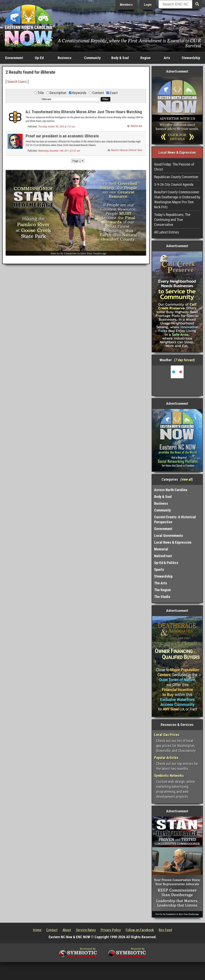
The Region (162, 590)
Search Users (17, 82)
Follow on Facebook (140, 930)
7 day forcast (185, 360)
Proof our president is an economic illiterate (62, 136)
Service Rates (86, 930)
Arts (167, 58)
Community (92, 58)
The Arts (161, 583)
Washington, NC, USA (177, 380)
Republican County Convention (176, 177)
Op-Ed (39, 58)
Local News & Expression (173, 542)
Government (14, 58)
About (67, 930)
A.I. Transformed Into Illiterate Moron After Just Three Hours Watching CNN (84, 114)
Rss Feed (165, 930)
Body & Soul (120, 58)
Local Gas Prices (167, 735)
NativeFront (163, 556)
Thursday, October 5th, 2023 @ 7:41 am (57, 127)
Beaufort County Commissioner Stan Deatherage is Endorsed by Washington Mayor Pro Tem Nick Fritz (177, 200)
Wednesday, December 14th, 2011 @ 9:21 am (59, 151)
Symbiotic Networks (169, 776)
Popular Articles (166, 758)
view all (187, 479)
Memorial (161, 549)
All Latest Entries (167, 232)
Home (37, 930)
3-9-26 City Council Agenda (174, 184)
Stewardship (191, 58)
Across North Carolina (171, 490)
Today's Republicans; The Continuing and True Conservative (172, 220)
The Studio (162, 597)
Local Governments (169, 536)
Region (145, 58)
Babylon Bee (136, 126)
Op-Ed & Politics (166, 563)
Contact (52, 930)
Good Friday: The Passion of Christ (174, 167)
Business (65, 58)
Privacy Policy (111, 930)
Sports (159, 569)
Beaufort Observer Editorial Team (127, 150)
